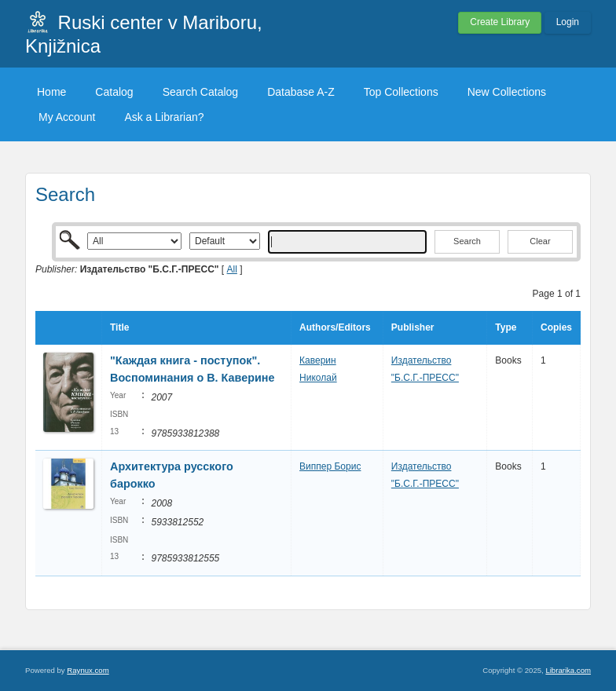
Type (506, 327)
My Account (67, 117)
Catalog (114, 92)
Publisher (413, 327)
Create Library (500, 22)
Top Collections (401, 92)
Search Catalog (201, 92)
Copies (556, 327)
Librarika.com (568, 670)
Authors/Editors (335, 327)
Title (119, 327)
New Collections (507, 92)
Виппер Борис (330, 466)
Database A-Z (301, 92)
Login (568, 22)
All (232, 269)
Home (51, 92)
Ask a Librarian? (164, 117)
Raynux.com (88, 670)
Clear (540, 241)
